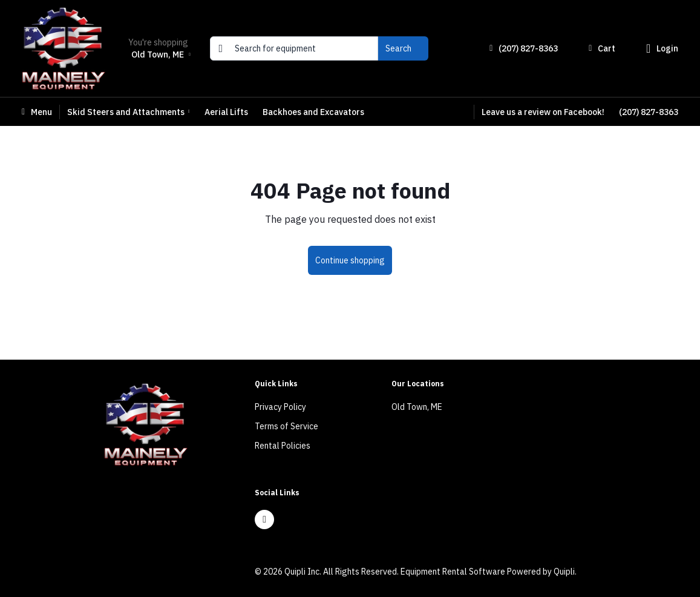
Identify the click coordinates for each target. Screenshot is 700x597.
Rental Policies (283, 446)
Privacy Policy (280, 407)
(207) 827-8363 (649, 112)
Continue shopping (350, 260)
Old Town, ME (417, 407)
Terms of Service (286, 426)
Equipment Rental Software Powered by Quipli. (489, 572)
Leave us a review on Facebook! (543, 112)
